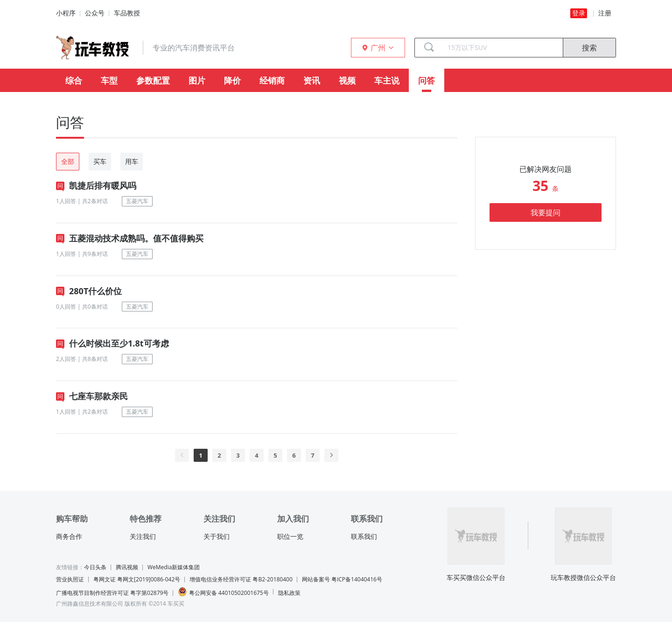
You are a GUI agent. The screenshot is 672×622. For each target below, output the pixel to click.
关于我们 (217, 537)
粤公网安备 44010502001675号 (223, 592)
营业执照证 (70, 579)
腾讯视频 (127, 567)
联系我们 (364, 537)
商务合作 (69, 537)
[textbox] (502, 48)
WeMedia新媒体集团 (174, 567)
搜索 (589, 48)
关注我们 (143, 537)
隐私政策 (289, 593)
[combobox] (502, 48)
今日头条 (95, 567)
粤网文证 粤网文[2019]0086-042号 (137, 579)
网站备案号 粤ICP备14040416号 (342, 579)
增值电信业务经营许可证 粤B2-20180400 (241, 579)
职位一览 (290, 537)
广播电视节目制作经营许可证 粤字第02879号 (112, 593)
